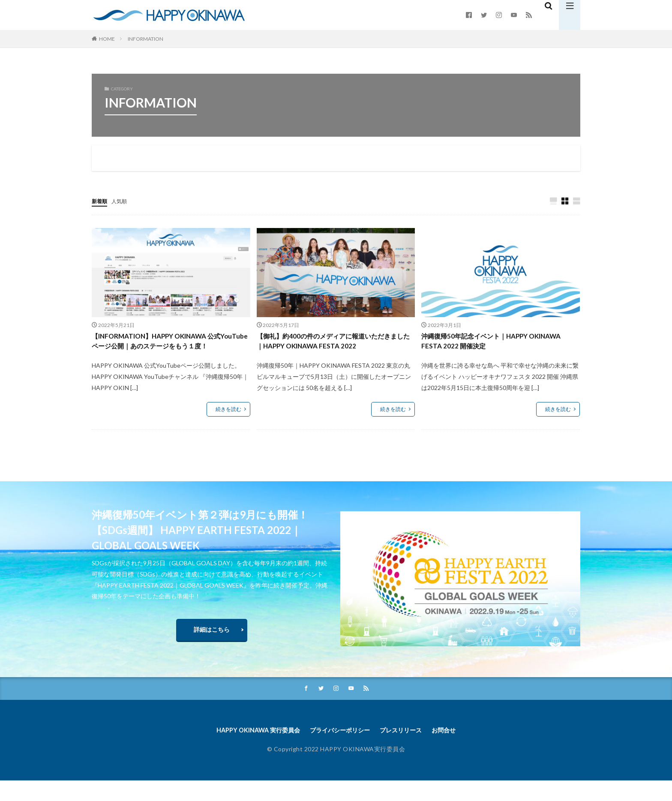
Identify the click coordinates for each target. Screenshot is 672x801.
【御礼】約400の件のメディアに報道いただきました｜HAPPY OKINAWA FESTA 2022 (333, 343)
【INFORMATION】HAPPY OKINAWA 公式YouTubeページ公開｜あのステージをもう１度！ (169, 349)
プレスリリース (408, 750)
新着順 (101, 201)
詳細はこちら (212, 646)
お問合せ (456, 750)
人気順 (123, 201)
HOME (107, 39)
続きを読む (228, 424)
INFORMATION (145, 39)
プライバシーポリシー (340, 750)
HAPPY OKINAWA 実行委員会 (249, 750)
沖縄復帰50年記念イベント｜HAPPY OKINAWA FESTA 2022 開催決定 (485, 343)
